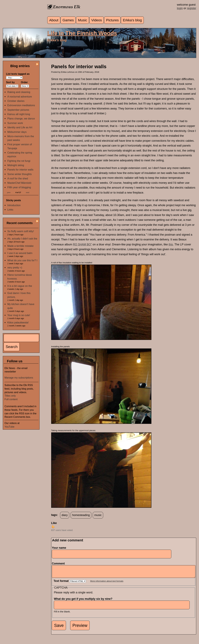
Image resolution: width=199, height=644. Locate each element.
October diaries (16, 101)
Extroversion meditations (21, 105)
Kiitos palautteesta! (18, 322)
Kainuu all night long (19, 114)
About (54, 20)
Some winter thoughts (20, 174)
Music (83, 20)
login (180, 8)
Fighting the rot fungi (19, 161)
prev (9, 192)
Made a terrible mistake (20, 246)
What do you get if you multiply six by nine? (84, 601)
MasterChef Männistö (19, 183)
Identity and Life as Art (20, 127)
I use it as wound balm (20, 253)
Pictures (112, 20)
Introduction (14, 205)
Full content (11, 399)
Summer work (15, 123)
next (28, 192)
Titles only (10, 396)
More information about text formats (107, 583)
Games (68, 20)
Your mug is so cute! (19, 315)
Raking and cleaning (19, 92)
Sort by (10, 82)
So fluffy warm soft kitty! (21, 231)
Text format (61, 583)
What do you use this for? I (22, 260)
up (53, 527)
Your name (59, 548)
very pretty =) (15, 268)
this (171, 244)
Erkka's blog (132, 20)
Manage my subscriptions (19, 378)
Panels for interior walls (20, 170)
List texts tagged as (18, 74)
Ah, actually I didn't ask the (22, 239)
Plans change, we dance (21, 118)
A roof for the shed (18, 178)
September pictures (18, 110)
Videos (96, 20)
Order (24, 82)
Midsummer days (17, 132)
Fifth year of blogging (19, 187)
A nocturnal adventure (20, 97)
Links (10, 210)
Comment (59, 563)
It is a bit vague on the (20, 286)
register (192, 8)
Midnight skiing (16, 165)
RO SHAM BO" (82, 244)
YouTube (9, 427)
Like (54, 523)
